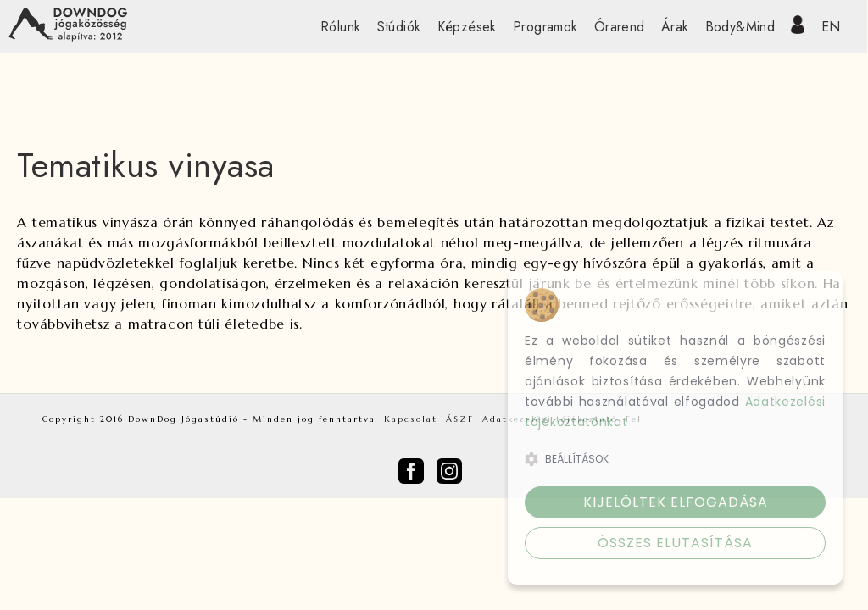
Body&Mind (740, 27)
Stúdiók (399, 27)
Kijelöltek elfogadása (676, 502)
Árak (675, 27)
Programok (545, 27)
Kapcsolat (411, 419)
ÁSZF (460, 419)
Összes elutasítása (675, 543)
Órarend (620, 27)
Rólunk (340, 27)
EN (831, 27)
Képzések (467, 27)
